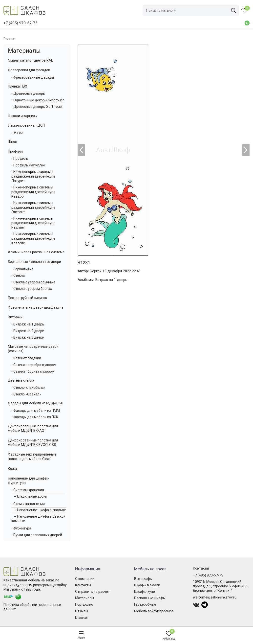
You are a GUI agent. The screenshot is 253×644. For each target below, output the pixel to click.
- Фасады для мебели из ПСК (35, 417)
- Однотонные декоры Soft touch (38, 100)
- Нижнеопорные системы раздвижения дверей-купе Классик (33, 238)
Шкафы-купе (145, 592)
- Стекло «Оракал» (26, 394)
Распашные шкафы (150, 598)
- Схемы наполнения (28, 504)
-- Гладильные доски (31, 496)
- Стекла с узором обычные (33, 282)
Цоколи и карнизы (23, 116)
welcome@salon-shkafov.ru (215, 597)
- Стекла (18, 276)
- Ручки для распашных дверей (37, 535)
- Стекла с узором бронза (32, 289)
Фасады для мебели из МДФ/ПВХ (35, 403)
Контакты (83, 585)
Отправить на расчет (92, 592)
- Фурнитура (21, 528)
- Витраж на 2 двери (28, 331)
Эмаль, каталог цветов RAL (30, 60)
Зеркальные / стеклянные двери (34, 262)
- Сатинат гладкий (26, 358)
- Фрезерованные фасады (33, 77)
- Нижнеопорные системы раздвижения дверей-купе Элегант (33, 207)
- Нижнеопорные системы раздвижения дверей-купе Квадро (33, 192)
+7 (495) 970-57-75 (208, 575)
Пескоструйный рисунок (27, 298)
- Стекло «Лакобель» (28, 388)
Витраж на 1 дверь (111, 280)
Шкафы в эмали (147, 585)
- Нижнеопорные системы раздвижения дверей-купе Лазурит (33, 176)
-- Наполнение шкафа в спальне (40, 510)
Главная (82, 618)
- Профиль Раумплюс (29, 165)
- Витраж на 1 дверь (28, 324)
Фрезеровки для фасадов (29, 70)
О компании (85, 579)
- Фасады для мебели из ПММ (36, 411)
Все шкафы (143, 579)
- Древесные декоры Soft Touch (37, 107)
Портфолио (84, 604)
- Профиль (20, 159)
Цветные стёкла (21, 380)
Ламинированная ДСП (26, 125)
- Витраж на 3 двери (28, 337)
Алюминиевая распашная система (36, 252)
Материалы (24, 51)
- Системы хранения (28, 490)
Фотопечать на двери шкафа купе (36, 307)
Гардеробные (145, 604)
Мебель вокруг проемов (154, 611)
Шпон (12, 142)
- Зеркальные (22, 269)
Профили (15, 151)
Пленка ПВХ (18, 86)
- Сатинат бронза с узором (33, 371)
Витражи (15, 317)
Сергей (96, 271)
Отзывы (82, 611)
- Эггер (17, 133)
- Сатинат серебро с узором (34, 365)
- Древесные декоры (28, 93)
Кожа (12, 469)
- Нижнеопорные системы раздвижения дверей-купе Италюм (33, 223)
